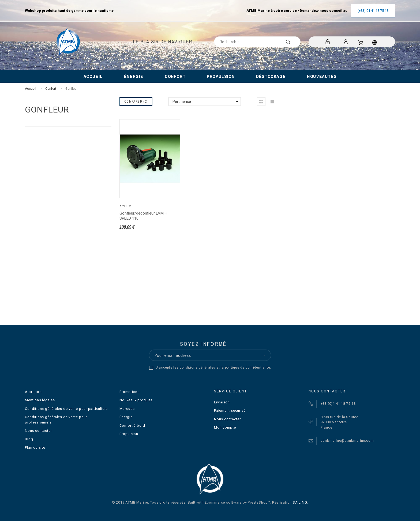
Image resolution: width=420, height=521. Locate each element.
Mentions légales (40, 400)
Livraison (222, 402)
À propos (33, 392)
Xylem (125, 206)
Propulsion (129, 434)
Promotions (130, 392)
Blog (29, 439)
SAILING (300, 502)
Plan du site (35, 447)
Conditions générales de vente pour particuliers (66, 409)
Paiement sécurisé (230, 411)
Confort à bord (132, 426)
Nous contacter (38, 431)
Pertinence (182, 102)
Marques (127, 409)
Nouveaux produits (136, 400)
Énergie (126, 417)
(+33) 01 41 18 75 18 (373, 11)
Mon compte (225, 427)
